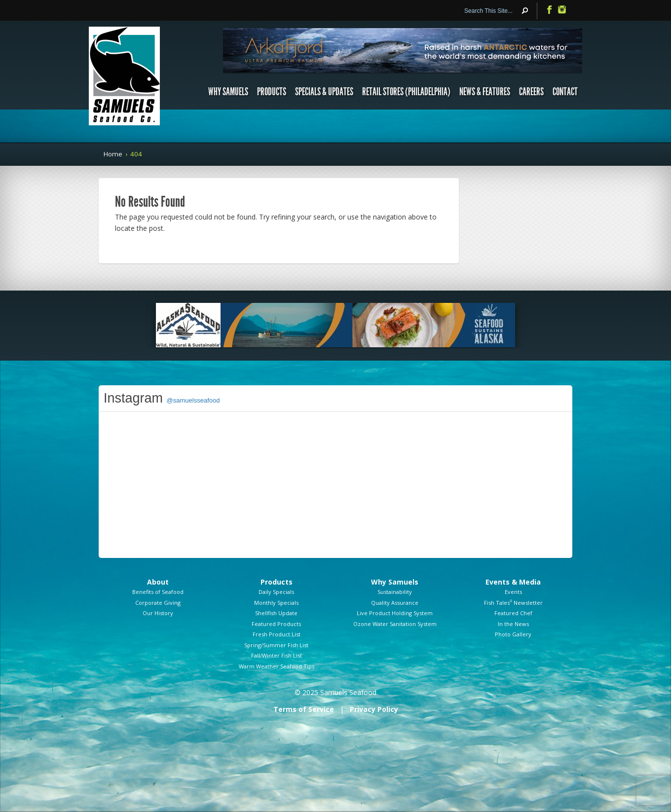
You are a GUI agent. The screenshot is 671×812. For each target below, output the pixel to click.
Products (272, 92)
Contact (565, 92)
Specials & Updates (324, 92)
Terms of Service (304, 709)
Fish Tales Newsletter (513, 603)
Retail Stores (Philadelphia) (406, 92)
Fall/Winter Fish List (277, 655)
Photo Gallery (513, 634)
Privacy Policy (374, 709)
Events (513, 592)
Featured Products (276, 624)
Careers (531, 92)
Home (113, 154)
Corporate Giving (158, 603)
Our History (158, 613)
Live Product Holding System (395, 613)
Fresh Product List (277, 634)
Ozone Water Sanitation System (395, 624)
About (158, 582)
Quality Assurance (395, 603)
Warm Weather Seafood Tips (277, 666)
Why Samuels (228, 92)
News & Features (485, 92)
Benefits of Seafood (158, 592)
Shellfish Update (276, 613)
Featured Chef (513, 613)
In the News (513, 624)
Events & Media (513, 582)
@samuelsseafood (193, 400)
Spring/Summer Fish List (276, 645)
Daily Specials (276, 592)
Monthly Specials (276, 603)
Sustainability (395, 592)
